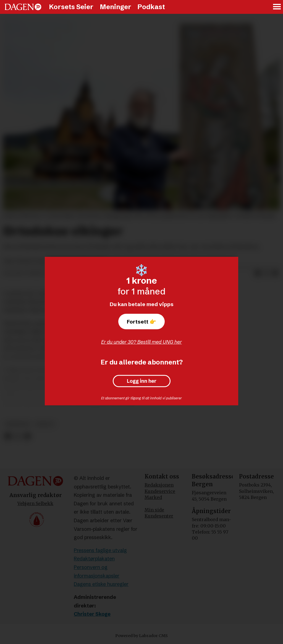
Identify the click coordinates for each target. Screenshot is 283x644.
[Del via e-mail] (275, 273)
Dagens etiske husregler (101, 584)
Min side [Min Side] (154, 510)
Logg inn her (142, 381)
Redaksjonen (159, 485)
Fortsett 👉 (141, 322)
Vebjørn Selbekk (35, 503)
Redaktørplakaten (94, 559)
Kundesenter (159, 516)
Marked (153, 497)
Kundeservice (160, 491)
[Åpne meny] (277, 7)
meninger (18, 424)
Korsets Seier (71, 7)
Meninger (116, 7)
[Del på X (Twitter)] (266, 273)
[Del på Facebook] (258, 273)
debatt (45, 424)
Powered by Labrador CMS (141, 636)
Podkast (151, 7)
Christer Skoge (92, 614)
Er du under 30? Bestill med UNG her (141, 342)
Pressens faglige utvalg (100, 550)
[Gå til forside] (23, 7)
